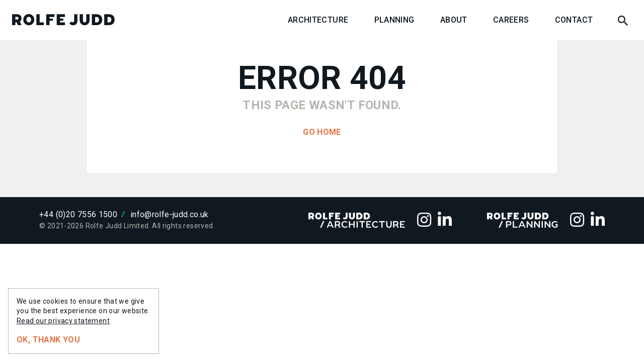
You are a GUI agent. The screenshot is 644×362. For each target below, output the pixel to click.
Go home (322, 132)
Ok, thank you (48, 340)
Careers (511, 20)
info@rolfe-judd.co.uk (170, 214)
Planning (394, 20)
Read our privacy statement (63, 321)
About (454, 20)
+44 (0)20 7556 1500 (78, 214)
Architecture (318, 20)
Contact (574, 20)
